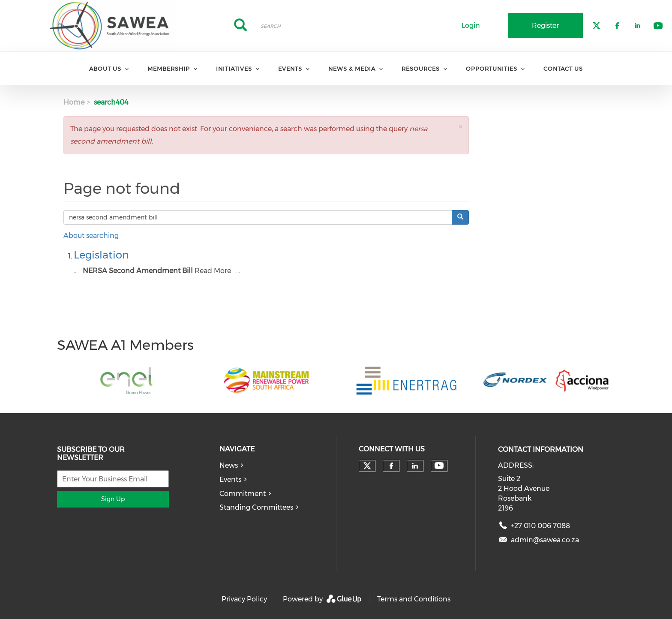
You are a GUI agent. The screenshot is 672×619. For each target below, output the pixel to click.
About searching (91, 236)
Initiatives (234, 69)
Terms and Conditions (414, 599)
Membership (169, 69)
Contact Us (563, 69)
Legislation (101, 255)
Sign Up (113, 499)
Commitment (243, 494)
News (229, 465)
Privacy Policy (244, 599)
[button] (460, 127)
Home (74, 102)
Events (290, 69)
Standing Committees (256, 507)
